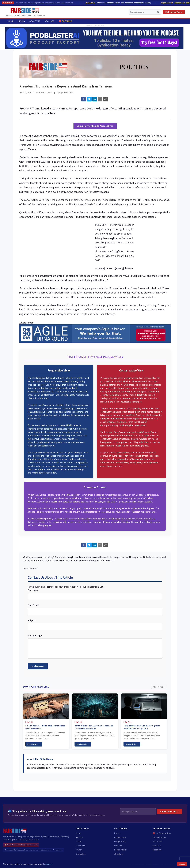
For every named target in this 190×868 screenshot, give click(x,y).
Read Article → (34, 744)
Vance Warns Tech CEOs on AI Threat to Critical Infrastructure (94, 727)
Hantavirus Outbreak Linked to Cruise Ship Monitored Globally (121, 3)
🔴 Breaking (65, 21)
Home (11, 21)
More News (157, 850)
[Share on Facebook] (84, 99)
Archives (50, 21)
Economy (118, 846)
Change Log (81, 854)
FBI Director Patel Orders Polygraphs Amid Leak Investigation (142, 727)
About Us (35, 21)
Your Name (33, 590)
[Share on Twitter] (89, 99)
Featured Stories (159, 837)
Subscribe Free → (170, 812)
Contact (79, 842)
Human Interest (120, 850)
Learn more (48, 864)
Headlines (157, 846)
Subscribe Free (174, 12)
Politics (69, 93)
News (21, 21)
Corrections (80, 846)
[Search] (158, 12)
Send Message (38, 666)
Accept (182, 864)
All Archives (119, 854)
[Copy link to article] (106, 99)
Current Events (120, 837)
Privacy (79, 850)
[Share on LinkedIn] (95, 99)
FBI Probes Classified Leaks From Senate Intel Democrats (45, 727)
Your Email (33, 605)
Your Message (35, 636)
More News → (159, 687)
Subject (32, 620)
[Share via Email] (100, 99)
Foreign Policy (120, 842)
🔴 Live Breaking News (162, 833)
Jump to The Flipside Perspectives (95, 126)
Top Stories (157, 842)
